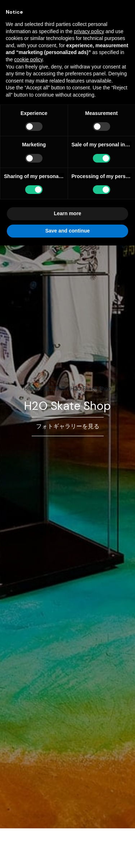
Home (31, 389)
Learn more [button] (67, 213)
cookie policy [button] (28, 59)
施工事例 (55, 389)
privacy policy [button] (89, 31)
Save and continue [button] (68, 231)
